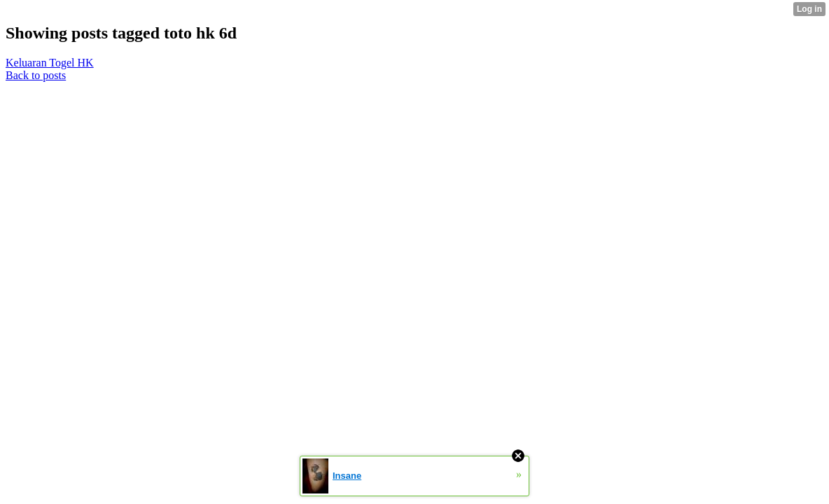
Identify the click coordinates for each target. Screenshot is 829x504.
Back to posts (36, 75)
